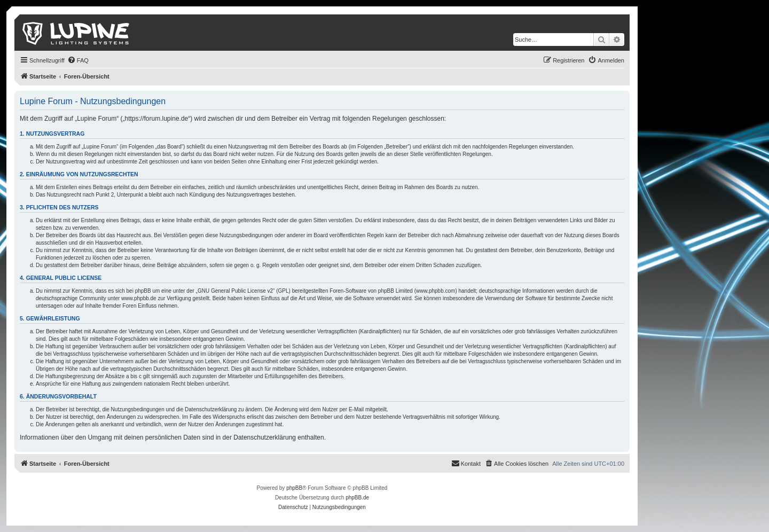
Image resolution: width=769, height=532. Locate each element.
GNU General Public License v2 (235, 291)
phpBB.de (357, 498)
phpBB (294, 488)
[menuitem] (78, 60)
